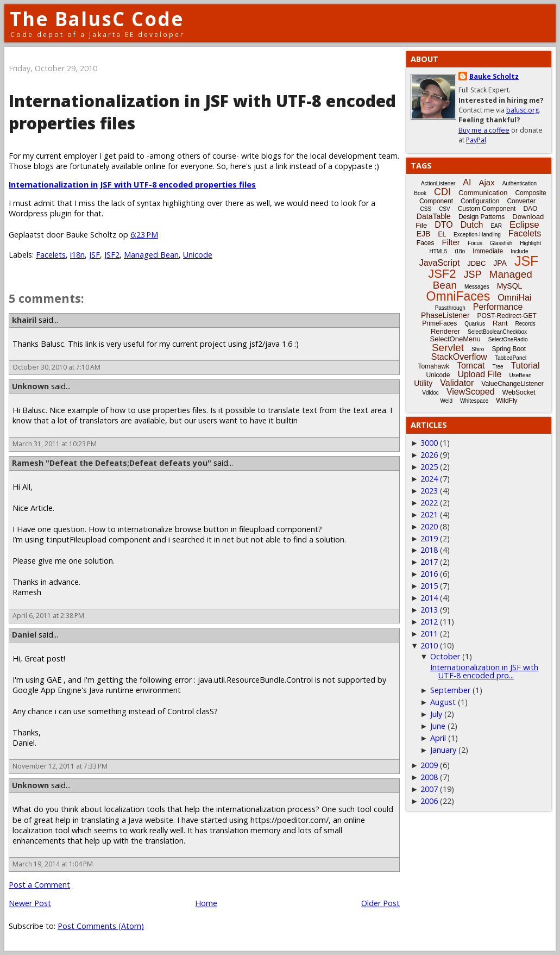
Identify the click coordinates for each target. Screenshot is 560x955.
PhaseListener (445, 315)
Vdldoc (430, 393)
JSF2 (112, 255)
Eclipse (524, 225)
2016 (429, 574)
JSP (473, 274)
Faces (426, 243)
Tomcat (471, 366)
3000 (429, 443)
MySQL (510, 286)
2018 (429, 550)
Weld (446, 401)
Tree (498, 367)
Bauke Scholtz (494, 76)
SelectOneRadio (508, 339)
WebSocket (519, 392)
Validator (457, 383)
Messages (477, 287)
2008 (429, 777)
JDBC (476, 263)
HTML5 (439, 251)
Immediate (488, 251)
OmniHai (514, 298)
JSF (95, 255)
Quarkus (475, 324)
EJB (424, 234)
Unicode (198, 255)
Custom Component (487, 209)
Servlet (448, 348)
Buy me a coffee (484, 130)
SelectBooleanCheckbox (497, 332)
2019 (429, 538)
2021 (429, 514)
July (436, 714)
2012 (429, 622)
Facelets (51, 255)
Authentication (520, 183)
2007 (429, 789)
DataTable (434, 216)
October (445, 656)
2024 (429, 479)
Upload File (479, 374)
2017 (429, 562)
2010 (429, 645)
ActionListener (438, 183)
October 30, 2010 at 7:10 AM (56, 367)
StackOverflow (459, 357)
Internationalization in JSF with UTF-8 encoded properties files (132, 185)
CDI (442, 192)
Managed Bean (151, 255)
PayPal (476, 140)
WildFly (506, 401)
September (450, 690)
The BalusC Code (97, 19)
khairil (24, 320)
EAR (496, 226)
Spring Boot (509, 349)
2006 (429, 801)
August (443, 702)
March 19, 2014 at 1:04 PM (53, 864)
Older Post (380, 903)
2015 (429, 586)
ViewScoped (471, 392)
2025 (429, 467)
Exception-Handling (477, 235)
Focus (475, 243)
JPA (500, 263)
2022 (429, 503)
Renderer (445, 331)
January (443, 750)
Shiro (478, 349)
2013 (429, 610)
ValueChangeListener (512, 384)
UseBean (520, 375)
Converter (521, 201)
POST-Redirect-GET (507, 316)
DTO (443, 225)
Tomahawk (434, 366)
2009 (429, 765)
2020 (429, 526)
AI (467, 182)
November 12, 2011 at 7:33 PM (60, 766)
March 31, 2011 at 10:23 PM (55, 444)
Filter (451, 242)
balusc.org (523, 110)
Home (206, 903)
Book (420, 193)
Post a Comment (39, 885)
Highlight (530, 243)
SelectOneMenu (455, 339)
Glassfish (501, 243)
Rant (500, 323)
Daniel (24, 635)
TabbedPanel (511, 358)
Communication (483, 193)
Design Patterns (482, 217)
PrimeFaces (439, 323)
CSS (426, 209)
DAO (530, 209)
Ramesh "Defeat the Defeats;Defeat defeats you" (112, 463)
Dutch (472, 225)
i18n (77, 255)
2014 (429, 598)
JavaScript (440, 263)
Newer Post (30, 903)
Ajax (486, 182)
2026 (429, 455)
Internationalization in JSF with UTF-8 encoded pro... (484, 671)
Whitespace (474, 401)
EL (442, 234)
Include (519, 251)
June (438, 726)
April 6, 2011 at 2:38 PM (48, 616)
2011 (429, 633)
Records (526, 324)
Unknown (30, 386)
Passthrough (450, 308)
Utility (423, 383)
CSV (445, 209)
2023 (429, 491)
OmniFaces (458, 296)
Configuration (480, 201)
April (438, 738)
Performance (498, 307)
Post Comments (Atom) (101, 926)
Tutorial (526, 366)
